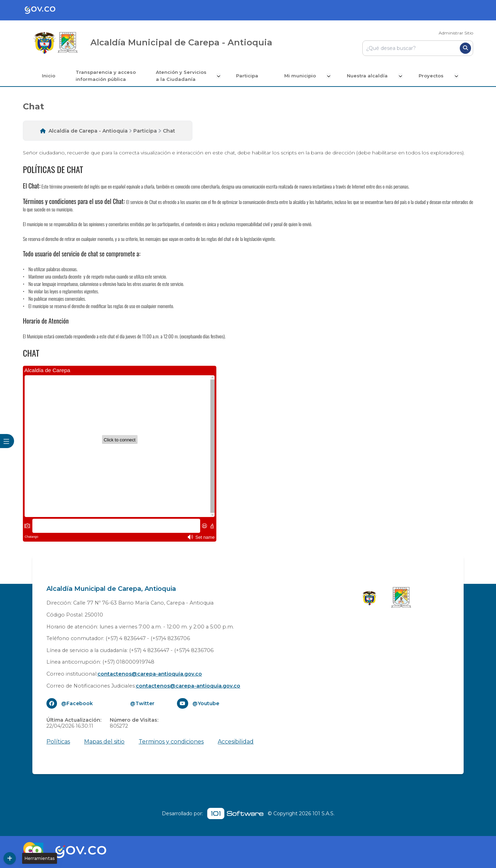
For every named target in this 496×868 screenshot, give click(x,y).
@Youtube (206, 703)
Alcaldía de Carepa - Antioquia (88, 131)
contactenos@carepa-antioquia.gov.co (150, 674)
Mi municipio (303, 76)
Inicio (49, 76)
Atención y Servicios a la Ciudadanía (183, 76)
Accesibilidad (236, 741)
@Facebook (77, 703)
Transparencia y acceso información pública (106, 76)
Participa (250, 76)
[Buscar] (465, 48)
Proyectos (433, 76)
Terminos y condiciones (171, 741)
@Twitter (142, 703)
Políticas (58, 741)
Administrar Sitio (456, 33)
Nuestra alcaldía (370, 76)
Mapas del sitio (104, 741)
